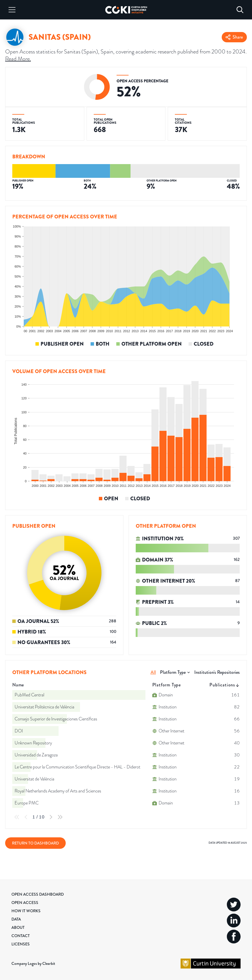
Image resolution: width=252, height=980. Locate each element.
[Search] (240, 10)
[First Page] (17, 817)
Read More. (18, 59)
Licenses (21, 944)
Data (16, 919)
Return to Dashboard (35, 843)
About (18, 927)
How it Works (26, 911)
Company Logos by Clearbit (33, 963)
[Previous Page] (26, 817)
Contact (21, 936)
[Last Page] (60, 817)
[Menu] (12, 10)
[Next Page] (51, 817)
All (153, 672)
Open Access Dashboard (38, 894)
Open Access (25, 903)
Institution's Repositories (217, 672)
